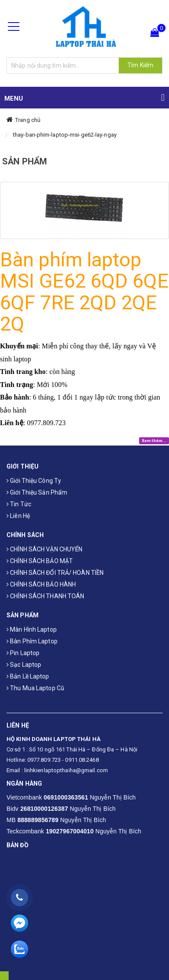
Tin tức (19, 504)
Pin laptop (23, 653)
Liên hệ (18, 516)
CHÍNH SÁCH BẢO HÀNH (41, 584)
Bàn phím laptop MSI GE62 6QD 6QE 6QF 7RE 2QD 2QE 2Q (84, 292)
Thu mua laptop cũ (35, 688)
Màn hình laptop (32, 629)
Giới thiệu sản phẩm (37, 492)
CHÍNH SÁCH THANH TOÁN (45, 596)
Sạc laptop (24, 665)
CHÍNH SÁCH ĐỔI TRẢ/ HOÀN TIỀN (55, 573)
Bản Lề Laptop (28, 676)
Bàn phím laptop (32, 641)
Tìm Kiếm (140, 65)
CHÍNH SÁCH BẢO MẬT (40, 561)
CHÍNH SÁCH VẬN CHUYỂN (44, 549)
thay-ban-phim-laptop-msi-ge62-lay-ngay (65, 135)
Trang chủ (28, 120)
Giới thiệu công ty (34, 481)
